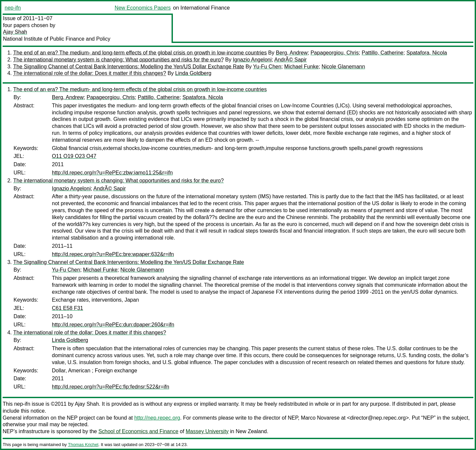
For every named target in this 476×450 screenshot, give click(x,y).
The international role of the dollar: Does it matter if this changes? (90, 73)
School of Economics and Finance (139, 431)
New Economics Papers (143, 8)
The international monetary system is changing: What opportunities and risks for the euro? (119, 60)
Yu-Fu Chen (267, 67)
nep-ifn (13, 8)
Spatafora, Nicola (427, 53)
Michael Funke (301, 67)
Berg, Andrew (292, 53)
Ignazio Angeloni (252, 60)
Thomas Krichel (83, 445)
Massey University (207, 431)
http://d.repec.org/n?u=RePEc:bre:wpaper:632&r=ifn (113, 254)
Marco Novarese (320, 418)
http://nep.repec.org (157, 418)
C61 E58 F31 (67, 308)
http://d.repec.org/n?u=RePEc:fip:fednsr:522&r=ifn (111, 387)
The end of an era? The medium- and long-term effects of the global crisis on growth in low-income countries (140, 53)
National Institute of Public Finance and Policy (57, 39)
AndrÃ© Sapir (291, 60)
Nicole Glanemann (343, 67)
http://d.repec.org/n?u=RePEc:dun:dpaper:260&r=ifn (113, 325)
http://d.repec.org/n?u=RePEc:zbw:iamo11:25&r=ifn (112, 173)
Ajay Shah (15, 32)
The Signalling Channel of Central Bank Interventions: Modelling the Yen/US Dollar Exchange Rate (129, 67)
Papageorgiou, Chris (335, 53)
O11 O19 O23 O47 (74, 156)
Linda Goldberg (193, 73)
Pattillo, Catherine (382, 53)
